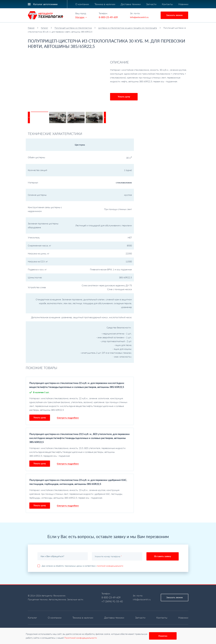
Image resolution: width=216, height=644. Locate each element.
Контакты (167, 4)
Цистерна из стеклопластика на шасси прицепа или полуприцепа (128, 28)
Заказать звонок (174, 15)
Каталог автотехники (45, 4)
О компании (82, 4)
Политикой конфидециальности (81, 638)
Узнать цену (124, 96)
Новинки (183, 4)
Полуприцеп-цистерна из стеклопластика (73, 28)
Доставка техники (131, 4)
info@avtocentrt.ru (139, 17)
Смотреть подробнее (68, 418)
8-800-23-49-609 (108, 17)
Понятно (163, 636)
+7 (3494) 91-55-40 (112, 601)
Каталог (44, 28)
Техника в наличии (105, 4)
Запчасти (151, 4)
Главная (31, 28)
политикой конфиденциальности (110, 566)
